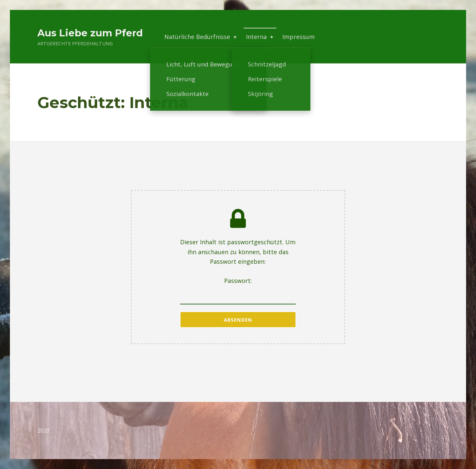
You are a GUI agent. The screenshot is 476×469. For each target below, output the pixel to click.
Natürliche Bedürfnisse (201, 37)
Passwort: (238, 291)
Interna (260, 37)
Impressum (298, 37)
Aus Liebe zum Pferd (90, 33)
